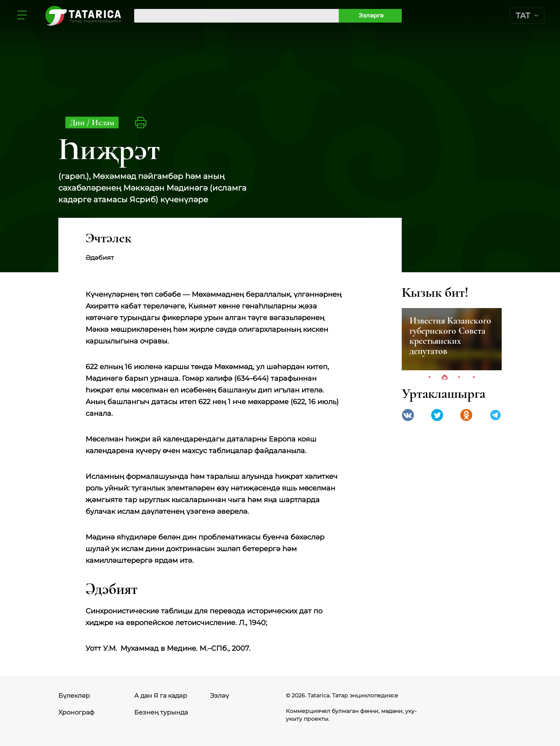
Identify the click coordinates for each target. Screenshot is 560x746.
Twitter (437, 415)
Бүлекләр (74, 696)
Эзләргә (371, 15)
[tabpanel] (452, 339)
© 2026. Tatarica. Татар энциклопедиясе (342, 695)
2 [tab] (444, 378)
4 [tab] (474, 378)
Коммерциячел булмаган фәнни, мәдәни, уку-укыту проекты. (351, 715)
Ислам (103, 123)
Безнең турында (161, 712)
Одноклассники (466, 415)
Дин (78, 123)
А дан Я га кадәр (161, 696)
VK (408, 415)
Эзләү (220, 696)
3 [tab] (459, 378)
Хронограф (76, 712)
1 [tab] (430, 378)
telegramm (495, 415)
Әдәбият (100, 258)
